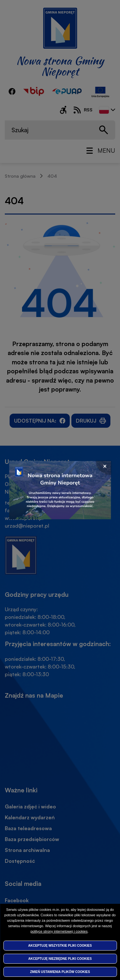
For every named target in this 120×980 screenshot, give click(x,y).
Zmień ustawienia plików (60, 972)
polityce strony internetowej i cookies (59, 931)
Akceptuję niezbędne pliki (60, 959)
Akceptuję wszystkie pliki (60, 946)
